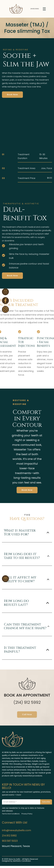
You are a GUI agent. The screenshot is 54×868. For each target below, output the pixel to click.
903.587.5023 (10, 841)
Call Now (27, 714)
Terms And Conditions (11, 814)
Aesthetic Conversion (22, 861)
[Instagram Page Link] (5, 309)
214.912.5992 (35, 9)
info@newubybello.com (16, 830)
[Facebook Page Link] (5, 301)
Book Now (12, 95)
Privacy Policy (27, 814)
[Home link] (16, 9)
